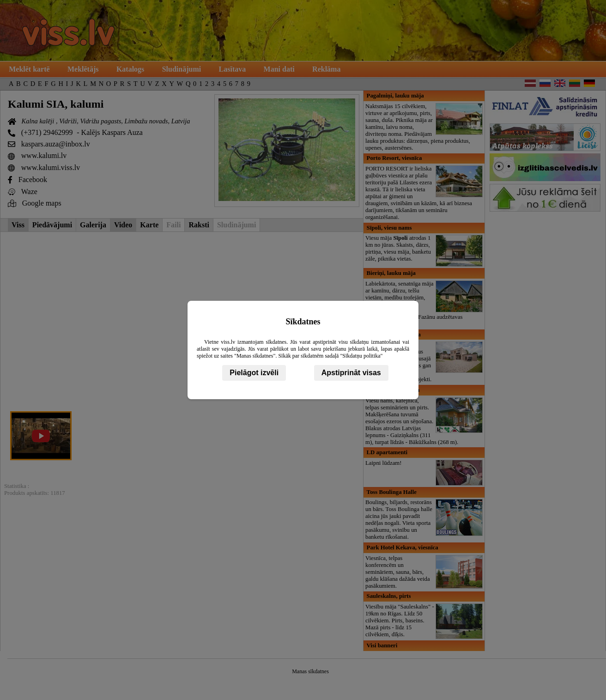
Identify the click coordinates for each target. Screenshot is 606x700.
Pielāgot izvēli (254, 373)
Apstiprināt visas (351, 373)
